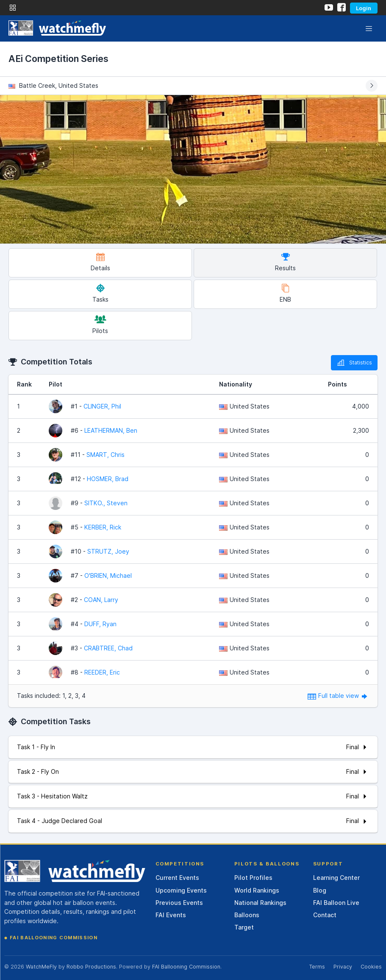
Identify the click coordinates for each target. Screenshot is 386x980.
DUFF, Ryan (100, 624)
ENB (285, 293)
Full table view (338, 696)
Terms (317, 967)
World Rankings (257, 890)
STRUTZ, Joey (108, 551)
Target (244, 927)
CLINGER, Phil (102, 406)
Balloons (247, 915)
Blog (320, 890)
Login (364, 8)
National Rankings (260, 903)
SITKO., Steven (106, 503)
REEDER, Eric (102, 672)
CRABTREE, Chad (108, 648)
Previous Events (179, 903)
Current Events (177, 878)
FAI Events (171, 915)
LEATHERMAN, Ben (111, 430)
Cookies (371, 967)
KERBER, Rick (103, 527)
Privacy (343, 967)
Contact (325, 915)
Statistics (354, 363)
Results (285, 262)
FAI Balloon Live (336, 903)
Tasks (100, 293)
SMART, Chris (106, 455)
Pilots (100, 325)
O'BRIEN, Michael (108, 575)
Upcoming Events (181, 890)
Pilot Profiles (253, 878)
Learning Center (336, 878)
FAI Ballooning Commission (54, 938)
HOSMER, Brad (108, 479)
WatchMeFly (41, 967)
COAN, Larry (101, 600)
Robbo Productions (91, 967)
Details (100, 262)
